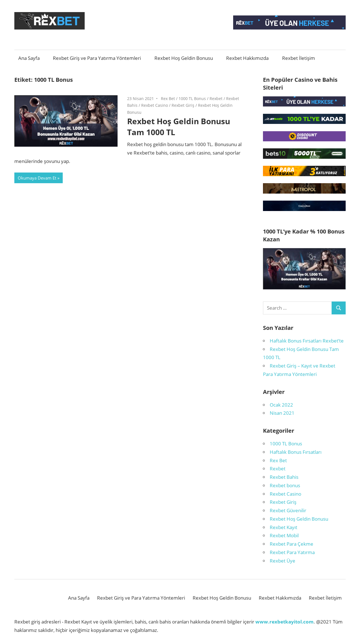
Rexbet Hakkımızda (247, 58)
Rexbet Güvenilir (288, 510)
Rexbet (216, 98)
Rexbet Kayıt (283, 527)
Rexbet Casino (155, 105)
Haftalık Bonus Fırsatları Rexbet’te (307, 341)
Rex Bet (168, 98)
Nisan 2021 (282, 413)
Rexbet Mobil (284, 535)
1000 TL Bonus (192, 98)
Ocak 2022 (281, 405)
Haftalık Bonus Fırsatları (296, 452)
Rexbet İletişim (299, 58)
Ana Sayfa (29, 58)
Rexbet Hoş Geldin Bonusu (184, 58)
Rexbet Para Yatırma (292, 552)
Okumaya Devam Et (37, 178)
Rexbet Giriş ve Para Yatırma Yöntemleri (97, 58)
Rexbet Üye (283, 561)
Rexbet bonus (285, 485)
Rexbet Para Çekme (292, 544)
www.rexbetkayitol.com (284, 622)
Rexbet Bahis (284, 477)
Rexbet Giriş (183, 105)
